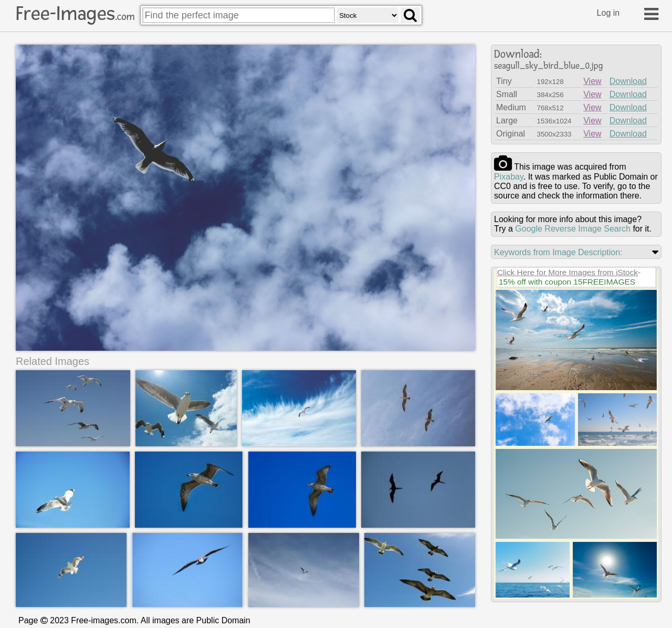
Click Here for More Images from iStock (568, 272)
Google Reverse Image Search (573, 229)
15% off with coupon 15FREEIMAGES (567, 282)
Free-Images (75, 14)
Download (628, 81)
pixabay (509, 177)
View (592, 81)
